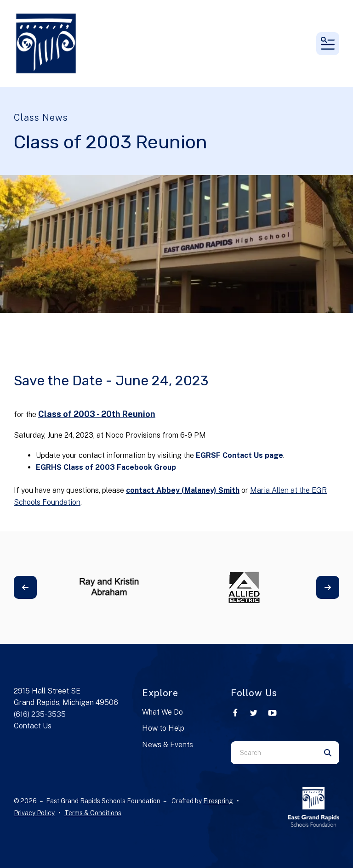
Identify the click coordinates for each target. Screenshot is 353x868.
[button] (328, 44)
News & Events (168, 745)
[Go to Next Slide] (328, 587)
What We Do (162, 712)
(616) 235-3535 (40, 714)
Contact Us (33, 726)
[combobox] (273, 753)
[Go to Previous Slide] (25, 587)
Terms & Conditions (93, 813)
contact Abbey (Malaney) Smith (183, 490)
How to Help (163, 728)
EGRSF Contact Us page (239, 455)
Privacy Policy (34, 813)
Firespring (218, 801)
